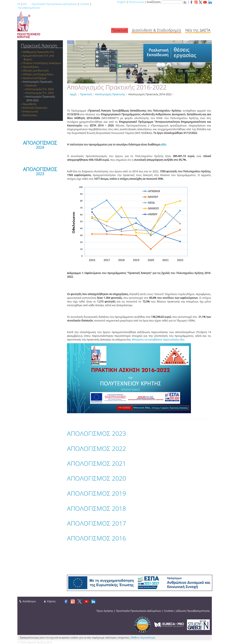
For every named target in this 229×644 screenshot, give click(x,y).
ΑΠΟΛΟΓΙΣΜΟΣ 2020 (97, 478)
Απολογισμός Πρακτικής (38, 82)
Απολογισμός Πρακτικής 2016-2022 (150, 94)
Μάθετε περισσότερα (143, 637)
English (122, 2)
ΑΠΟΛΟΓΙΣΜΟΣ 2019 (97, 493)
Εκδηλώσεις (30, 115)
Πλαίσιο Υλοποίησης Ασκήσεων (42, 63)
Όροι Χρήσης (105, 611)
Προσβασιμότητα (29, 8)
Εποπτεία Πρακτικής (35, 108)
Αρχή (73, 94)
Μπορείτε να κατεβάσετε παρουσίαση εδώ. (158, 339)
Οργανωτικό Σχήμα (35, 78)
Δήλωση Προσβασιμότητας (193, 611)
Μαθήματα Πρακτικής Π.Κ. (39, 52)
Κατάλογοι (29, 601)
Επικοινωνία (136, 2)
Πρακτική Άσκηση (39, 46)
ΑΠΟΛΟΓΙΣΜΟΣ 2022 (97, 448)
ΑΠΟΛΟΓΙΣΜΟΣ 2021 (97, 463)
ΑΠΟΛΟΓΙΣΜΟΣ (40, 143)
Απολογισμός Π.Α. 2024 (40, 89)
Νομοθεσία (30, 104)
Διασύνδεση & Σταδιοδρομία (156, 30)
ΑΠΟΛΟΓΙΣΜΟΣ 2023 (97, 433)
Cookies (85, 4)
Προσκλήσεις (31, 67)
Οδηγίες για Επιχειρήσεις (38, 74)
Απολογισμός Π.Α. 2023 (40, 93)
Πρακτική (120, 30)
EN (25, 4)
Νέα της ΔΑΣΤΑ (198, 30)
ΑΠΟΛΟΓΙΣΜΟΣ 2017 (97, 523)
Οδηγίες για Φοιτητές (36, 70)
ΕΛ (19, 4)
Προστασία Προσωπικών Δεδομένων (54, 4)
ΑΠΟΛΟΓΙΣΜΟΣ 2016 (97, 538)
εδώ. (164, 144)
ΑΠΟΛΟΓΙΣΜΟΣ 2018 (97, 508)
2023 (40, 174)
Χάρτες (51, 601)
